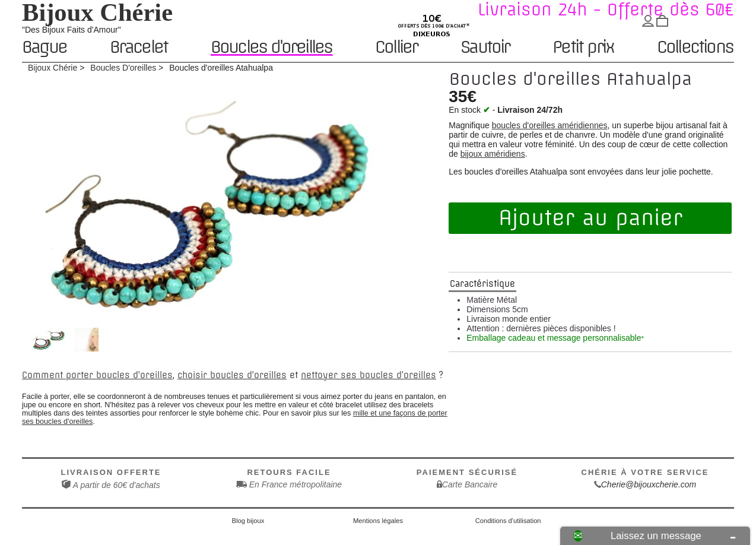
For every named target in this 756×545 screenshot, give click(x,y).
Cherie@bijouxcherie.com (649, 484)
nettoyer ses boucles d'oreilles (369, 375)
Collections (695, 48)
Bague (44, 48)
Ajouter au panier (590, 218)
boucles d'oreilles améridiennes (550, 125)
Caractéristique (482, 284)
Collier (396, 48)
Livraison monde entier (509, 319)
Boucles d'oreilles (271, 47)
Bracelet (139, 48)
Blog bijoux (248, 521)
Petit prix (583, 48)
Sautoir (485, 48)
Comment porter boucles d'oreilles (97, 375)
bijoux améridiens (493, 154)
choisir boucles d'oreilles (232, 375)
